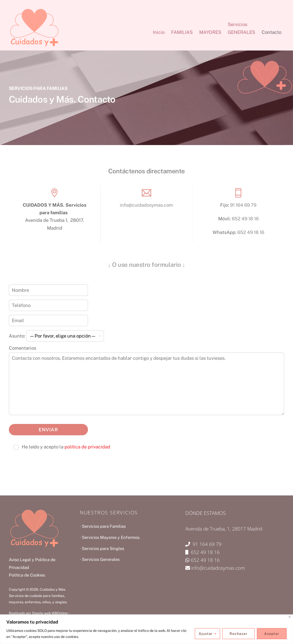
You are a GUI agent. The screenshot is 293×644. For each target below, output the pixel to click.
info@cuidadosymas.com (146, 205)
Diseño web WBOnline (50, 613)
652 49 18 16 (245, 219)
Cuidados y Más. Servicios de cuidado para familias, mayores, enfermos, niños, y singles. (38, 596)
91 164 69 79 (243, 205)
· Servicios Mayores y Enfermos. (110, 537)
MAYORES (210, 32)
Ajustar (206, 634)
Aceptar (272, 634)
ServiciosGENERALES (241, 28)
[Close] (290, 617)
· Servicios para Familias (103, 526)
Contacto (272, 32)
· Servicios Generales (100, 559)
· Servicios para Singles (102, 548)
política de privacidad (87, 447)
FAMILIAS (182, 32)
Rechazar (238, 634)
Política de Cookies (27, 575)
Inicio (159, 32)
